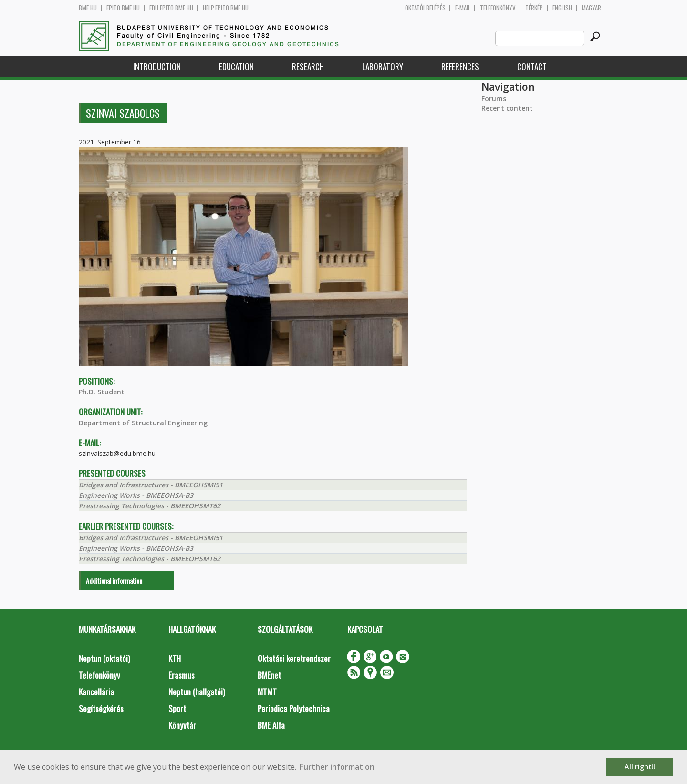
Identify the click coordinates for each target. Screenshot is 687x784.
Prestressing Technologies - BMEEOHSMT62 (150, 506)
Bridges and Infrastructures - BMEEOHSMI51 (151, 485)
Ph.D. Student (102, 392)
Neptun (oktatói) (104, 658)
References (460, 67)
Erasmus (182, 675)
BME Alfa (271, 725)
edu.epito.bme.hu (171, 8)
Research (308, 67)
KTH (175, 658)
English (562, 8)
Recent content (507, 108)
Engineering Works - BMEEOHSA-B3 (136, 495)
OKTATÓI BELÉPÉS (425, 8)
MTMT (267, 692)
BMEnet (269, 675)
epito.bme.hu (123, 8)
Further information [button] (337, 767)
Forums (494, 98)
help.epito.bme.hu (226, 8)
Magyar (591, 8)
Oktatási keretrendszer (294, 658)
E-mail (463, 8)
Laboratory (383, 67)
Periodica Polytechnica (294, 708)
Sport (177, 708)
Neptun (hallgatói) (197, 692)
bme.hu (88, 8)
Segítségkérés (101, 708)
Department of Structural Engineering (143, 423)
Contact (532, 67)
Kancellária (96, 692)
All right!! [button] (640, 767)
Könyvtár (182, 725)
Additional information (114, 581)
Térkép (534, 8)
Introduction (157, 67)
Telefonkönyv (498, 8)
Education (236, 67)
